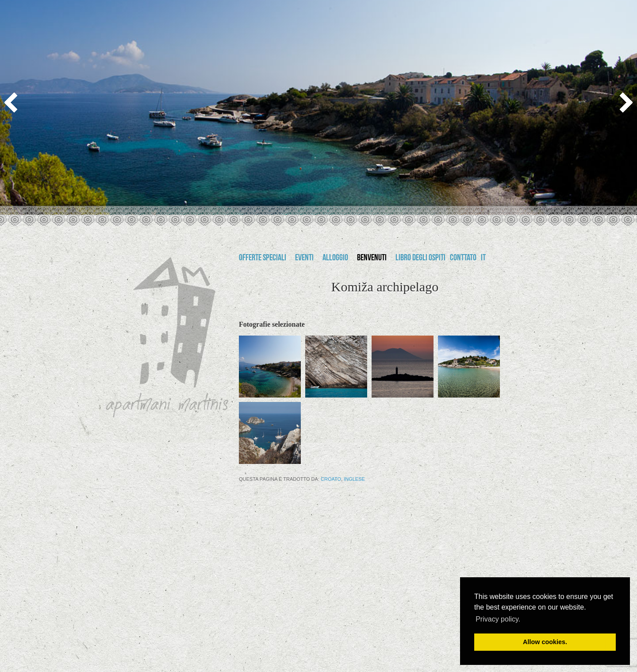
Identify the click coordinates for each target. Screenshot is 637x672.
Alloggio (335, 259)
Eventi (304, 259)
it (483, 259)
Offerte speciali (263, 259)
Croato (331, 479)
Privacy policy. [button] (498, 619)
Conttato (463, 259)
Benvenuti (372, 259)
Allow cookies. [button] (545, 642)
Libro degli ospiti (420, 259)
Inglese (354, 479)
